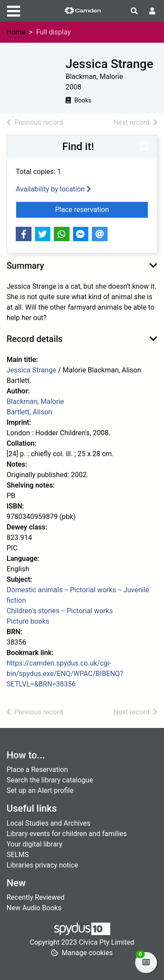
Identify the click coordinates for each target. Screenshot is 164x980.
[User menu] (152, 11)
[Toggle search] (134, 11)
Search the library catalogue (50, 780)
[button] (144, 147)
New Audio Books (34, 908)
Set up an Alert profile (40, 790)
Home (16, 32)
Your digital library (35, 844)
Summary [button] (25, 266)
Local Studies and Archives (49, 823)
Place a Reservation (37, 770)
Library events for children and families (67, 834)
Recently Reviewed (36, 897)
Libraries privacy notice (42, 865)
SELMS (18, 855)
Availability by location (53, 189)
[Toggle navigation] (14, 10)
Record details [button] (35, 339)
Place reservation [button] (102, 209)
